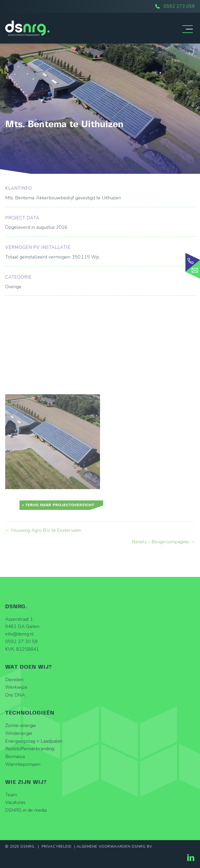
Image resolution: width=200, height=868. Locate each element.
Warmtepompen (23, 764)
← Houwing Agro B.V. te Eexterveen (43, 530)
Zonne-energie (21, 725)
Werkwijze (16, 687)
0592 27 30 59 (21, 642)
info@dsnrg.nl (20, 634)
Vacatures (15, 802)
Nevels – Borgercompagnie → (163, 542)
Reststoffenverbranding (30, 749)
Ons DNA (15, 695)
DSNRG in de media (26, 810)
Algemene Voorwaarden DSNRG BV (114, 847)
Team (11, 795)
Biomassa (15, 756)
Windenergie (19, 733)
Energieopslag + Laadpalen (34, 741)
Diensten (14, 680)
